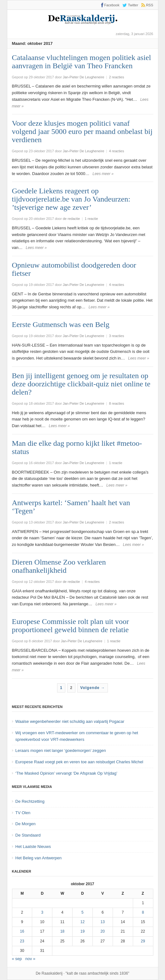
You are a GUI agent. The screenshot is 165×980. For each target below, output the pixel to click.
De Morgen (26, 824)
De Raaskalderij (49, 973)
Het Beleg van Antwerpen (39, 858)
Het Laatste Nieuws (33, 847)
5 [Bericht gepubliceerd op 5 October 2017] (82, 912)
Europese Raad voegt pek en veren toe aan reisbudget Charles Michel (79, 762)
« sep (17, 959)
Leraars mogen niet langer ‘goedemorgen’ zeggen (61, 750)
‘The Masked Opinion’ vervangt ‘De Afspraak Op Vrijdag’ (66, 773)
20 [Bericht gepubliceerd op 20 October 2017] (103, 931)
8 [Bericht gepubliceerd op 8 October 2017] (143, 912)
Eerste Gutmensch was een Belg (61, 324)
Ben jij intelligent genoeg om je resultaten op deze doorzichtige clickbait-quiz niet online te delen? (81, 384)
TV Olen (23, 813)
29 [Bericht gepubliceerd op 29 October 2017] (143, 941)
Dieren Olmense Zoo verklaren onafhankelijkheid (59, 566)
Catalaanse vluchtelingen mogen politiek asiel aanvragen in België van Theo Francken (82, 62)
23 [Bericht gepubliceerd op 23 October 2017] (22, 941)
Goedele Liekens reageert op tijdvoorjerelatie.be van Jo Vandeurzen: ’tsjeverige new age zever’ (71, 199)
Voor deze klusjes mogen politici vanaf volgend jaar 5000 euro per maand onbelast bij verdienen (82, 131)
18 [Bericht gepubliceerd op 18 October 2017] (62, 931)
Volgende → (92, 688)
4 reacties (116, 151)
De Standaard (28, 835)
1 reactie (91, 219)
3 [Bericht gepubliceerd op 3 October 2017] (42, 912)
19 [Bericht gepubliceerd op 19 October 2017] (82, 931)
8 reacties (116, 403)
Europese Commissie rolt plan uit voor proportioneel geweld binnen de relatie (71, 626)
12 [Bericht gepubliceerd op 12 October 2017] (82, 922)
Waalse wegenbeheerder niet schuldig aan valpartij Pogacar (70, 721)
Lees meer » (103, 174)
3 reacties (116, 336)
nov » (30, 959)
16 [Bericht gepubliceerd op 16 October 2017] (22, 931)
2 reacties (116, 77)
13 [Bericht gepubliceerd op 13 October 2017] (103, 922)
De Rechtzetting (30, 801)
